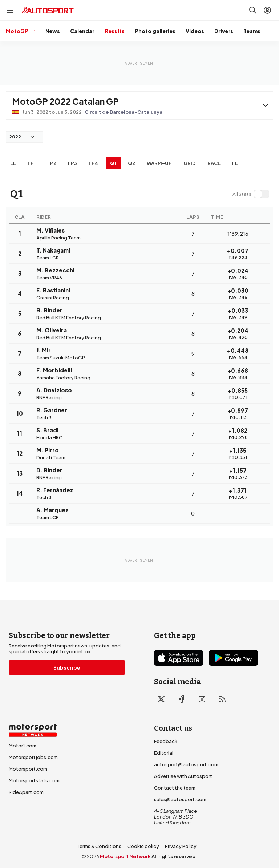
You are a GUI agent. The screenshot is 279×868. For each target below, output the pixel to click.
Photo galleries (155, 31)
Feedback (166, 741)
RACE (214, 163)
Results (115, 31)
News (53, 31)
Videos (195, 31)
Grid (190, 163)
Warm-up (159, 163)
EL (13, 163)
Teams (252, 31)
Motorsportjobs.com (33, 757)
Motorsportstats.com (34, 780)
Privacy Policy (181, 846)
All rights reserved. (175, 856)
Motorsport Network (125, 856)
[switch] (251, 194)
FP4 (94, 163)
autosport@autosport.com (186, 764)
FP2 (52, 163)
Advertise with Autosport (183, 776)
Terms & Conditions (99, 846)
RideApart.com (26, 792)
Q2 (132, 163)
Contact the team (175, 788)
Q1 (113, 163)
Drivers (224, 31)
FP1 (32, 163)
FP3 (72, 163)
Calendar (82, 31)
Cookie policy (143, 846)
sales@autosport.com (180, 799)
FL (235, 163)
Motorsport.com (28, 769)
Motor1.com (23, 746)
